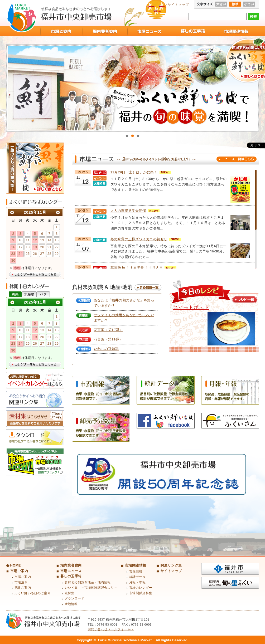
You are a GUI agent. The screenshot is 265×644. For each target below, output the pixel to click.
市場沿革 (21, 582)
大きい (221, 4)
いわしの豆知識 (106, 349)
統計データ (138, 577)
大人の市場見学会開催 (128, 211)
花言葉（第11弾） (108, 339)
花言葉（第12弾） (108, 330)
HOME (16, 565)
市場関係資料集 (141, 593)
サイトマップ (171, 571)
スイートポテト (191, 307)
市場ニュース (150, 31)
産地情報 (71, 604)
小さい (249, 4)
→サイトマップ (177, 5)
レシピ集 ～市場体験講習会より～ (91, 588)
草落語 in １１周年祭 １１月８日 (137, 268)
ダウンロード (74, 598)
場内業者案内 (105, 31)
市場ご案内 (61, 31)
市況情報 (136, 572)
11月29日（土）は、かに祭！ (134, 172)
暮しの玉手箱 (193, 31)
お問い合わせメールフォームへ (111, 629)
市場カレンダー (141, 588)
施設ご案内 (23, 588)
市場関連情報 (237, 31)
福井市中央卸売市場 (22, 18)
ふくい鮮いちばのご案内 (33, 593)
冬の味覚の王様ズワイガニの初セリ (139, 239)
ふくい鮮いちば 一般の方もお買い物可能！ (35, 168)
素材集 (70, 593)
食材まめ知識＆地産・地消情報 (88, 582)
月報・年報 (138, 582)
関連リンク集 (171, 565)
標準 (235, 4)
